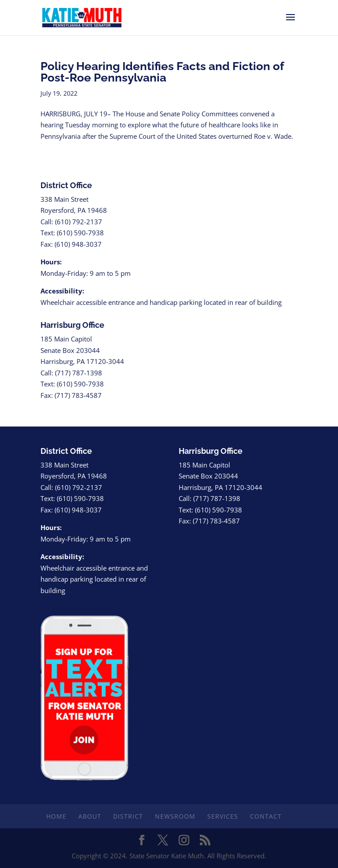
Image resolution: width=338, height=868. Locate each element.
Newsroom (175, 816)
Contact (266, 816)
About (90, 816)
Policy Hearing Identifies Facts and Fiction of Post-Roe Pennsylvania (162, 72)
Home (56, 816)
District (128, 816)
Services (223, 816)
